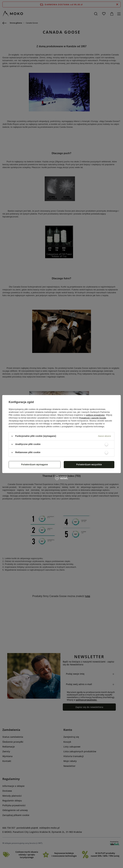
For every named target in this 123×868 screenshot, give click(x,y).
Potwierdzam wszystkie (89, 464)
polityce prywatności (95, 415)
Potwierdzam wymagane (35, 464)
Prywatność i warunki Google (93, 418)
